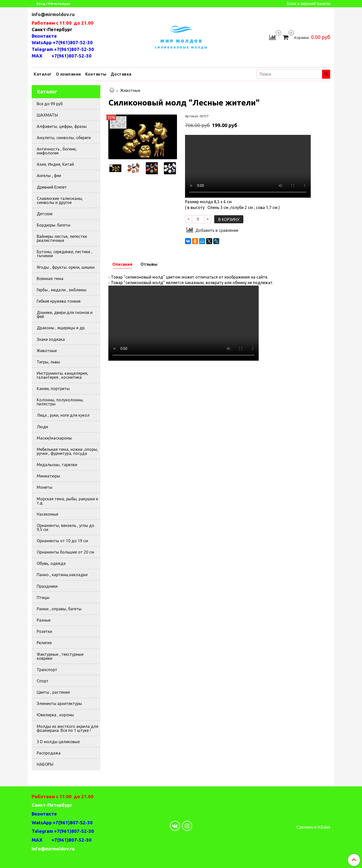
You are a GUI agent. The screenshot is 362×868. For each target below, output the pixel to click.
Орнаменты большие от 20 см (65, 552)
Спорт (43, 681)
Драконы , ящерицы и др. (61, 328)
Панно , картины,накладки (62, 575)
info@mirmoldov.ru (54, 14)
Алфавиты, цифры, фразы (62, 126)
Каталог (43, 74)
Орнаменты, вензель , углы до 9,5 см (65, 527)
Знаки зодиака (51, 339)
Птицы (43, 598)
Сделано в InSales (313, 827)
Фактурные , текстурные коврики (60, 656)
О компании (69, 74)
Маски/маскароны (54, 438)
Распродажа (49, 753)
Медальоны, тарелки (57, 465)
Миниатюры (48, 476)
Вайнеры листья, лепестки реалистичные (62, 238)
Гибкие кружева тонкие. (59, 301)
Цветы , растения (53, 692)
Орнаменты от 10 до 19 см (62, 541)
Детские (45, 214)
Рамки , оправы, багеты (59, 609)
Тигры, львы (48, 362)
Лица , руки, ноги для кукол (63, 415)
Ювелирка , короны (55, 715)
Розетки (44, 631)
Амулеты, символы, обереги (64, 138)
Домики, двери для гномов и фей (65, 314)
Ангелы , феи (49, 176)
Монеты (44, 487)
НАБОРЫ (45, 764)
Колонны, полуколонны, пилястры (60, 402)
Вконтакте (44, 36)
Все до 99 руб (50, 104)
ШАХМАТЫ (47, 115)
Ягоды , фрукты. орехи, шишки (66, 267)
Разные (44, 620)
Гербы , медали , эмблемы (62, 290)
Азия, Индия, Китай (55, 164)
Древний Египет (52, 187)
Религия (44, 643)
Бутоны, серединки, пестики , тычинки (64, 254)
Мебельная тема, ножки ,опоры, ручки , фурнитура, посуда (67, 451)
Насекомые (48, 514)
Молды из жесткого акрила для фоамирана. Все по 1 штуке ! (67, 728)
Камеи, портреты (53, 389)
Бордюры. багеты (54, 225)
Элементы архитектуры (59, 703)
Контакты (96, 74)
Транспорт (47, 670)
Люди (42, 427)
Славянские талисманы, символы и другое (60, 200)
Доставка (121, 74)
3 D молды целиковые (58, 742)
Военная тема (50, 279)
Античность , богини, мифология (57, 151)
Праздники (47, 586)
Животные (130, 90)
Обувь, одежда (51, 563)
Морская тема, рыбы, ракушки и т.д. (67, 501)
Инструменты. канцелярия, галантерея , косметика (62, 375)
